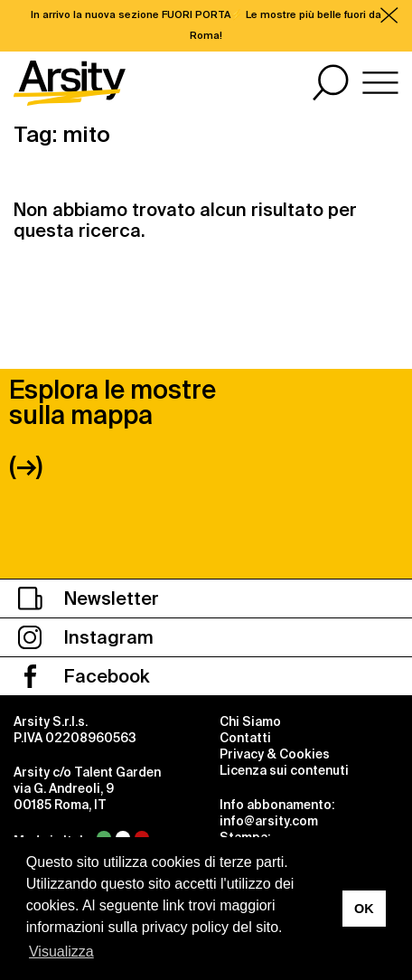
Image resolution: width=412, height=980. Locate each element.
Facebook (84, 676)
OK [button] (364, 909)
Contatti (245, 738)
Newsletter (89, 598)
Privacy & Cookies (275, 754)
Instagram (86, 637)
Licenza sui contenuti (284, 770)
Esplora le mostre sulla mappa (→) (112, 428)
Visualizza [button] (61, 952)
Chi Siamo (250, 721)
